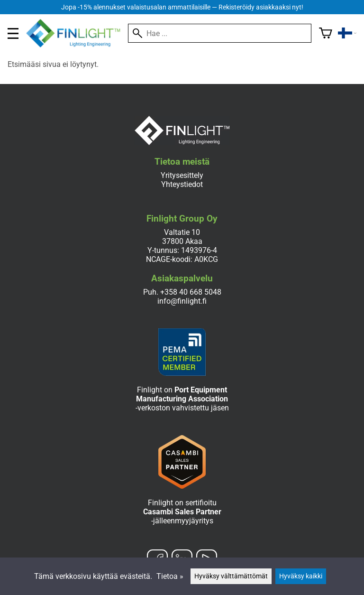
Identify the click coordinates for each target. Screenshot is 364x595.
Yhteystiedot (182, 184)
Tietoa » (170, 576)
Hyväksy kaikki (301, 576)
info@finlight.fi (182, 301)
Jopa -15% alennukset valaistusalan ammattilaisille (182, 7)
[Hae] (220, 33)
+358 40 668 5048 (191, 292)
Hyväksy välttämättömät (231, 576)
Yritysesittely (182, 175)
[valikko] (13, 33)
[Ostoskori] (326, 33)
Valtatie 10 (182, 232)
